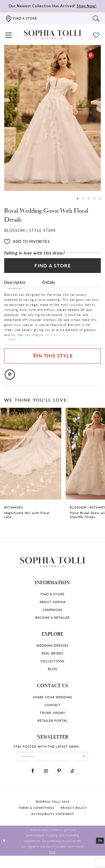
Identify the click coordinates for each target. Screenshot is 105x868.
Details (49, 286)
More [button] (13, 343)
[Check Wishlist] (96, 35)
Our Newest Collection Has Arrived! (53, 6)
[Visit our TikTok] (75, 782)
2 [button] (82, 199)
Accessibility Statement (53, 826)
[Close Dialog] (5, 853)
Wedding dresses (53, 654)
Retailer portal (53, 729)
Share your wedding (53, 706)
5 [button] (100, 199)
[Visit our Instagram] (45, 782)
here (52, 864)
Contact (53, 714)
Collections (53, 670)
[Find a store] (21, 18)
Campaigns (53, 619)
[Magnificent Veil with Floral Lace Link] (31, 475)
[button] (9, 35)
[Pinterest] (91, 55)
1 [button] (76, 199)
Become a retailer (53, 626)
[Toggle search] (96, 18)
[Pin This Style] (53, 362)
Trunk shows (53, 722)
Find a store (53, 603)
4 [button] (94, 199)
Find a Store (53, 268)
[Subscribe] (90, 766)
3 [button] (88, 199)
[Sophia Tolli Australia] (53, 35)
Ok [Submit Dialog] (100, 853)
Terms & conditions (36, 820)
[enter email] (53, 766)
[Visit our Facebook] (30, 782)
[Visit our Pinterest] (60, 782)
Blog (53, 678)
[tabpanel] (53, 118)
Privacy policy (74, 820)
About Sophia (53, 611)
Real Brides (53, 662)
